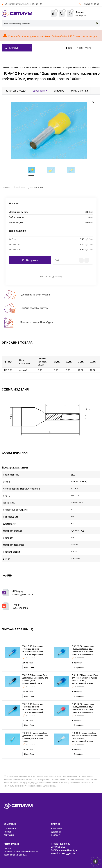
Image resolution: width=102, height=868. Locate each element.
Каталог (12, 48)
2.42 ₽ (28, 692)
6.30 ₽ (77, 663)
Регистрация (84, 48)
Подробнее (29, 667)
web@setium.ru (59, 847)
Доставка (56, 832)
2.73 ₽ (28, 720)
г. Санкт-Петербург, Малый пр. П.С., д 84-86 (23, 4)
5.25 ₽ (77, 692)
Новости (8, 832)
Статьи (7, 848)
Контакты (9, 835)
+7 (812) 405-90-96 (91, 4)
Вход (71, 48)
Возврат (55, 835)
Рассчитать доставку (51, 277)
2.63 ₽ (28, 663)
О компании (10, 828)
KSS (73, 475)
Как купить (57, 828)
